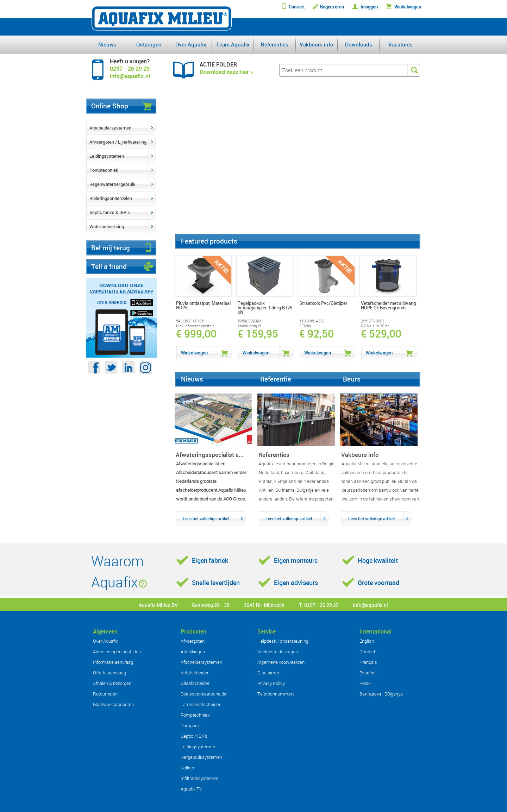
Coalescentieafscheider (204, 694)
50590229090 (249, 321)
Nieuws (107, 44)
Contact (297, 7)
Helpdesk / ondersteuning (283, 641)
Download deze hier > (226, 72)
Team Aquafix (233, 44)
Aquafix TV (191, 789)
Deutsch (368, 652)
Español (367, 673)
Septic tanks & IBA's (110, 212)
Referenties (275, 44)
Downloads (359, 44)
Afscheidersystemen (110, 128)
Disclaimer (268, 673)
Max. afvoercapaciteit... (197, 326)
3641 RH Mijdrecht (264, 605)
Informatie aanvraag (113, 662)
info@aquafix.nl (370, 605)
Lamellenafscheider (201, 704)
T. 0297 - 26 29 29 (319, 605)
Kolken (187, 768)
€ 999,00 (196, 334)
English (367, 641)
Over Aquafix (191, 44)
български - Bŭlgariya (381, 694)
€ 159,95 (258, 334)
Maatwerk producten (113, 704)
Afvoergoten (193, 641)
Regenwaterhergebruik (112, 184)
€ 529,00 (381, 334)
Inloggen (369, 7)
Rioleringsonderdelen (111, 198)
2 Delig (305, 326)
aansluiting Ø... (251, 326)
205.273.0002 (373, 321)
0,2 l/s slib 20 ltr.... (377, 326)
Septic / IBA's (194, 736)
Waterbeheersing (107, 226)
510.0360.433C (312, 321)
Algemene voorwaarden (281, 662)
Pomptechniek (104, 170)
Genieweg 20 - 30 (211, 605)
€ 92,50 (317, 334)
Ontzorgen (149, 44)
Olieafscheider (195, 683)
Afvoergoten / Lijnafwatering (118, 142)
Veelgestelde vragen (278, 652)
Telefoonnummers (276, 694)
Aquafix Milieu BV (158, 605)
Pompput (190, 725)
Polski (365, 683)
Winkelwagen (408, 7)
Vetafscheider (195, 673)
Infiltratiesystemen (199, 778)
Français (368, 662)
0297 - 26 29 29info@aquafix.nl (130, 72)
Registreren (332, 7)
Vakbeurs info (317, 44)
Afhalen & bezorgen (112, 683)
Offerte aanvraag (109, 673)
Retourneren (105, 694)
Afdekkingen (193, 652)
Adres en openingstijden (117, 652)
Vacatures (400, 44)
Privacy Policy (271, 683)
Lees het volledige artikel (206, 518)
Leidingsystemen (107, 156)
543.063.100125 (190, 321)
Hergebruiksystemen (201, 757)
